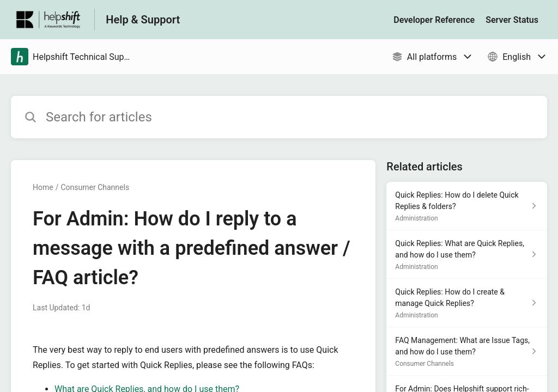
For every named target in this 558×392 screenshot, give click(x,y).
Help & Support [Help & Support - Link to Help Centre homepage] (143, 20)
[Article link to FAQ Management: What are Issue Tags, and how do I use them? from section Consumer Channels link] (467, 351)
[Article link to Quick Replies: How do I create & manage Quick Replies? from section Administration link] (467, 303)
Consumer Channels (95, 187)
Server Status (512, 20)
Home (43, 187)
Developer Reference (434, 20)
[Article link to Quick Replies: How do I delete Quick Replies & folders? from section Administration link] (467, 206)
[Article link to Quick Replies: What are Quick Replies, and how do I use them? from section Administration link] (467, 255)
